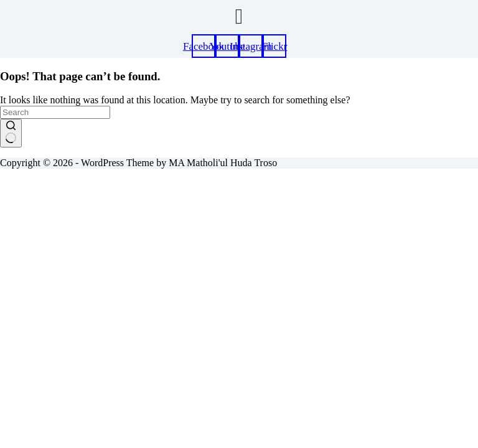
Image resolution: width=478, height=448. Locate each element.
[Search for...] (55, 112)
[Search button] (11, 133)
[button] (239, 16)
